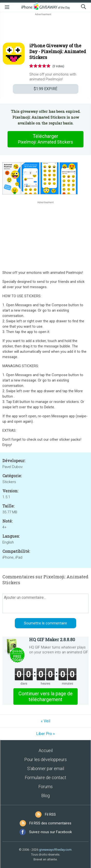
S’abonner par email (46, 768)
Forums (45, 787)
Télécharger (46, 139)
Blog (45, 796)
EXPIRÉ (45, 89)
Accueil (46, 750)
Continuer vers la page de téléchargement (45, 696)
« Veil (45, 721)
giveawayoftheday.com (55, 850)
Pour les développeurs (45, 759)
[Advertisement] (45, 28)
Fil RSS (50, 814)
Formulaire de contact (45, 777)
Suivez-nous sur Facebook (50, 832)
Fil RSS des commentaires (50, 823)
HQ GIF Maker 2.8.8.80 (52, 639)
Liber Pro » (45, 734)
